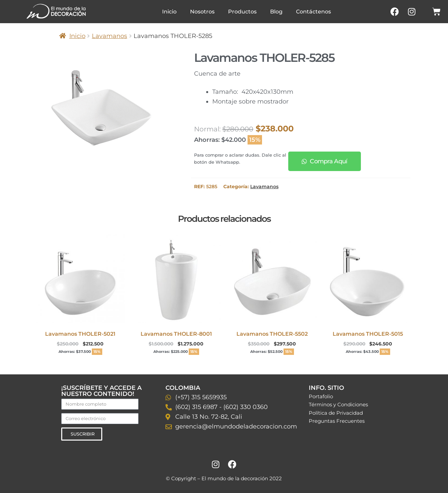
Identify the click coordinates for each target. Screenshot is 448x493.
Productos (242, 12)
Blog (276, 12)
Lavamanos (109, 36)
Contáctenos (313, 12)
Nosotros (202, 12)
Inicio (169, 12)
